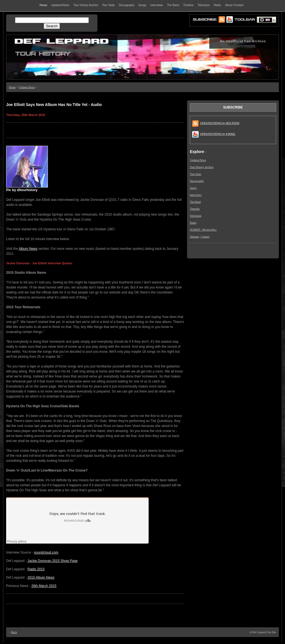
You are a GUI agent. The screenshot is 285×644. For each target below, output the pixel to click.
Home (12, 87)
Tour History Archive (202, 167)
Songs (193, 188)
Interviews (196, 195)
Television (196, 216)
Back (14, 632)
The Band (195, 202)
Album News (28, 249)
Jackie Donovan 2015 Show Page (53, 561)
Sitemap (194, 237)
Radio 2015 (36, 569)
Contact (205, 237)
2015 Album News (41, 578)
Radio (193, 223)
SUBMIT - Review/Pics (203, 230)
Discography (197, 181)
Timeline (195, 209)
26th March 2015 (44, 586)
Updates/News (27, 87)
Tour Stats (196, 174)
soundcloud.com (46, 552)
